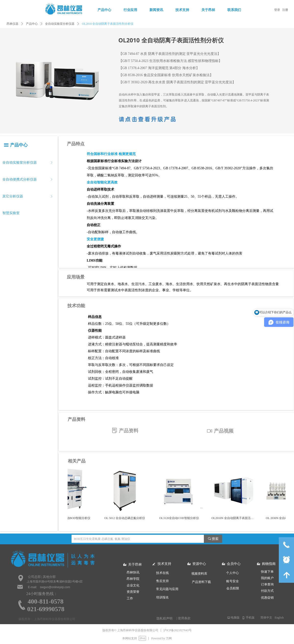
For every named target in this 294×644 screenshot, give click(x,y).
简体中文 (266, 618)
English (279, 618)
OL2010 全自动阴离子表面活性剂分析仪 (108, 24)
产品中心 (32, 24)
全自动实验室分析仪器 (60, 24)
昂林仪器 (12, 24)
